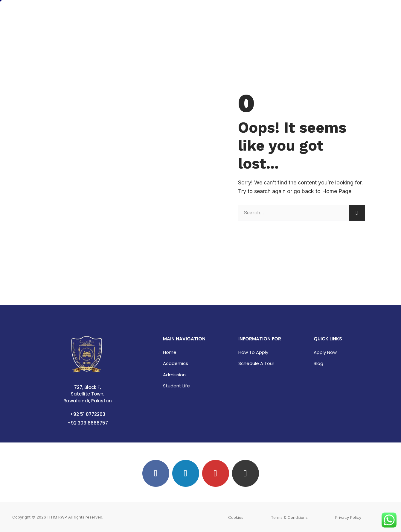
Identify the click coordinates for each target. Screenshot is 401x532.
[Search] (357, 213)
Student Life (176, 386)
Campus (314, 13)
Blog (318, 363)
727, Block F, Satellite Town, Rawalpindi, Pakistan (88, 394)
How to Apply (253, 352)
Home (210, 13)
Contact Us (348, 13)
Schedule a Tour (256, 363)
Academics (241, 13)
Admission (174, 375)
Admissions (280, 13)
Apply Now (325, 352)
